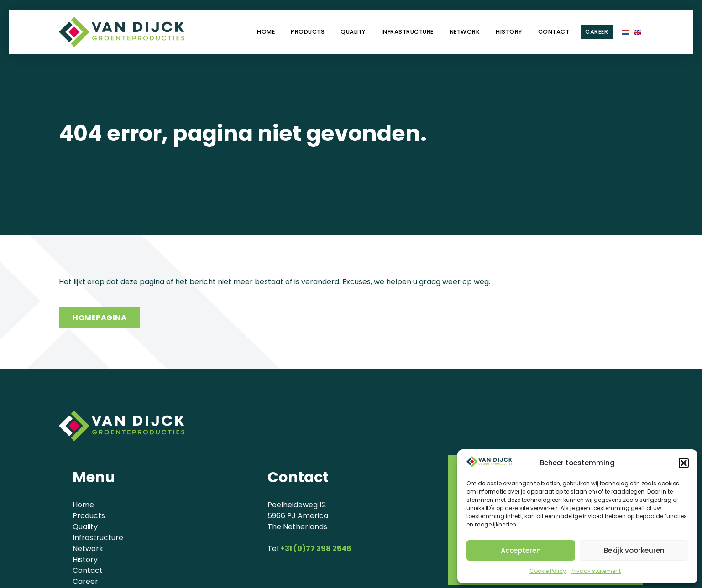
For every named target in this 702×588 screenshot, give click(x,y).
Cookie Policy (548, 571)
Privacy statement (596, 571)
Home (266, 32)
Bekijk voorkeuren (634, 550)
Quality (353, 32)
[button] (684, 463)
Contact (554, 32)
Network (465, 32)
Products (308, 32)
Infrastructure (408, 32)
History (509, 32)
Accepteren (521, 550)
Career (597, 32)
